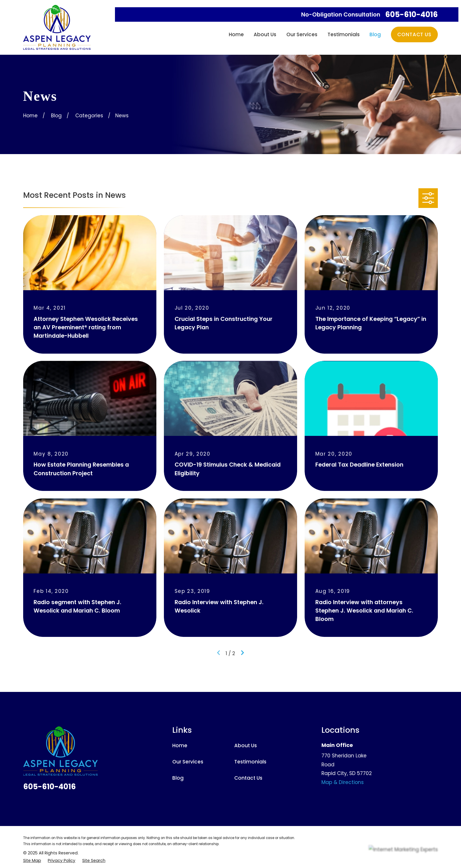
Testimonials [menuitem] (344, 34)
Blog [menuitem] (375, 34)
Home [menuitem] (236, 34)
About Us (246, 745)
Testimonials (250, 762)
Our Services (188, 762)
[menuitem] (32, 861)
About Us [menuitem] (265, 34)
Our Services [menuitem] (302, 34)
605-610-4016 (411, 15)
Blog (178, 778)
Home (180, 745)
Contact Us (414, 34)
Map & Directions (343, 782)
